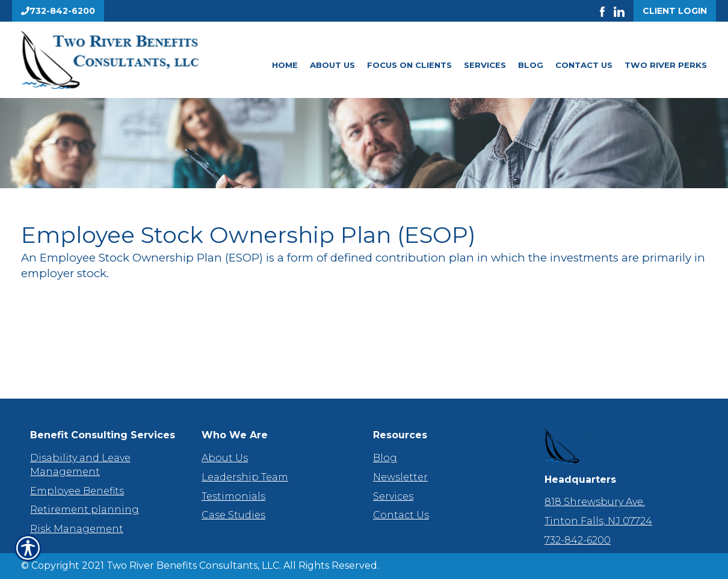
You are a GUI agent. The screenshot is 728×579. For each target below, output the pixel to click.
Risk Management (77, 529)
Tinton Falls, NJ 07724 (598, 521)
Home (285, 65)
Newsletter (400, 477)
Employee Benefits (77, 491)
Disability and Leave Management (80, 465)
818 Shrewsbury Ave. (595, 502)
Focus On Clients (409, 65)
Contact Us (584, 65)
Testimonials (233, 496)
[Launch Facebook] (607, 11)
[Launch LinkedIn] (624, 11)
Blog (531, 65)
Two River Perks (666, 65)
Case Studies (233, 515)
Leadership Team (245, 477)
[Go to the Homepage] (129, 60)
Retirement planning (85, 510)
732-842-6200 (578, 540)
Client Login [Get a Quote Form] (675, 11)
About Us (332, 65)
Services (485, 65)
